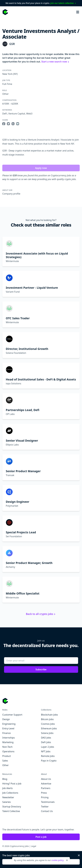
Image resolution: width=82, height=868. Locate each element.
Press (44, 793)
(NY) (15, 74)
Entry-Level (8, 728)
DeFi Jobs (46, 742)
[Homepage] (5, 12)
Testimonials (48, 802)
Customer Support (12, 715)
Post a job (41, 837)
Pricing (45, 797)
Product (7, 756)
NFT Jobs (46, 751)
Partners (46, 788)
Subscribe (41, 669)
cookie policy (57, 860)
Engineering (9, 724)
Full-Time (7, 84)
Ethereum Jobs (49, 728)
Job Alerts (7, 788)
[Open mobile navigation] (78, 12)
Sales (5, 761)
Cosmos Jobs (48, 724)
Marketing (8, 742)
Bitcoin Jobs (47, 719)
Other (5, 94)
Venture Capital (17, 114)
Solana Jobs (47, 733)
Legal (33, 846)
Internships (9, 738)
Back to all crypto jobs (41, 614)
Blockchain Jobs (50, 715)
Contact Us (47, 811)
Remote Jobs (48, 756)
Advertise (46, 784)
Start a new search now (56, 62)
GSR (12, 44)
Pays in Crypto (49, 761)
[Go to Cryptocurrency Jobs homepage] (41, 701)
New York (7, 74)
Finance (7, 733)
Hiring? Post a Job (12, 784)
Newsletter (8, 797)
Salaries (7, 802)
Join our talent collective (63, 3)
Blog (5, 779)
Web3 (29, 114)
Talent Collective (11, 811)
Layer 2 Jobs (48, 747)
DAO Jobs (46, 738)
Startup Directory (12, 807)
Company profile (11, 194)
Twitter (45, 807)
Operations (8, 751)
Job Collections (10, 793)
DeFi (5, 114)
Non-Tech (7, 747)
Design (6, 719)
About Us (46, 779)
